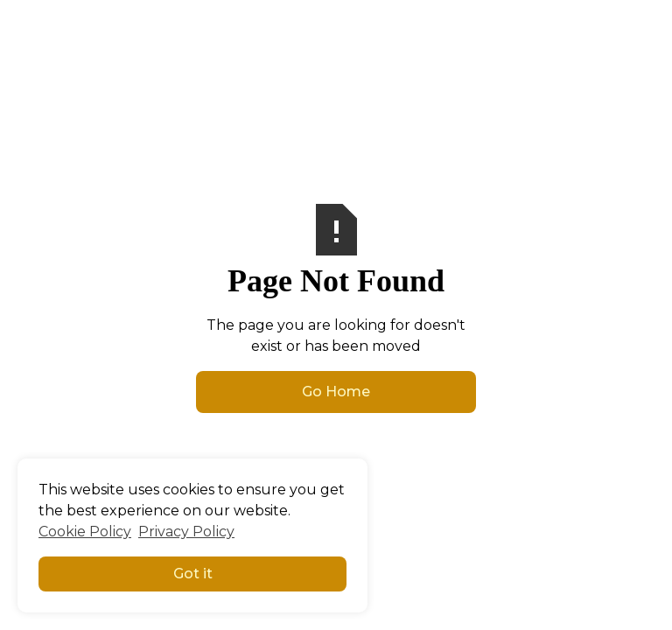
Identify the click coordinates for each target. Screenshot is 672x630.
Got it (193, 574)
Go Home (336, 392)
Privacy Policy (186, 532)
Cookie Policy (85, 532)
